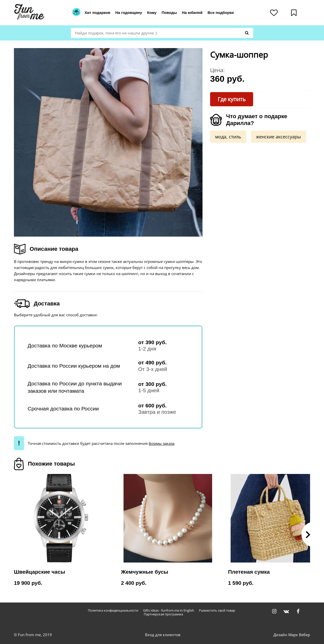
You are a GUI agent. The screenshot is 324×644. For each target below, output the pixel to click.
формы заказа (161, 443)
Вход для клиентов (163, 635)
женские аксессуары (278, 137)
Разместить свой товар (217, 610)
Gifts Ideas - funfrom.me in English (169, 610)
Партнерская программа (163, 614)
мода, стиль (228, 137)
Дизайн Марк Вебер (292, 635)
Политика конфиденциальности (113, 610)
